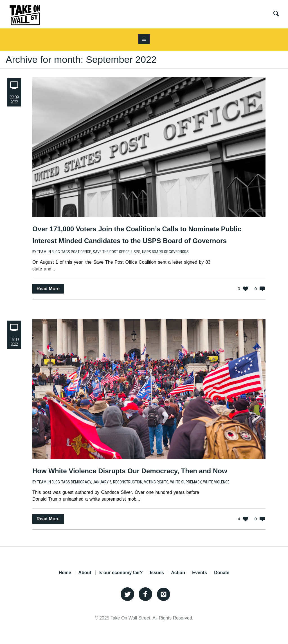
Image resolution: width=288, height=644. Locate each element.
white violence (216, 482)
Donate (222, 573)
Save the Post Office (111, 252)
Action (178, 573)
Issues (157, 573)
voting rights (156, 482)
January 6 (102, 482)
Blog (56, 252)
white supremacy (186, 482)
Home (65, 573)
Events (199, 573)
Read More (48, 289)
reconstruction (128, 482)
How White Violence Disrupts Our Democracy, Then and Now (130, 471)
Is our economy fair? (121, 573)
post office (81, 252)
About (85, 573)
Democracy (81, 482)
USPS (136, 252)
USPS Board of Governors (165, 252)
